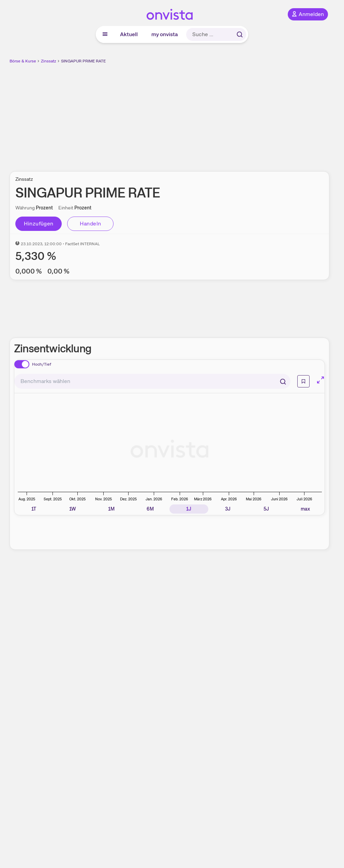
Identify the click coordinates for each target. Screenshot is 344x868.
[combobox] (152, 381)
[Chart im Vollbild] (320, 380)
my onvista (165, 34)
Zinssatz (49, 61)
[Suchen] (283, 381)
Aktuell (129, 34)
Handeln (91, 224)
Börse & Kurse (23, 61)
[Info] (303, 381)
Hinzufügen (39, 224)
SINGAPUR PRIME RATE (83, 61)
